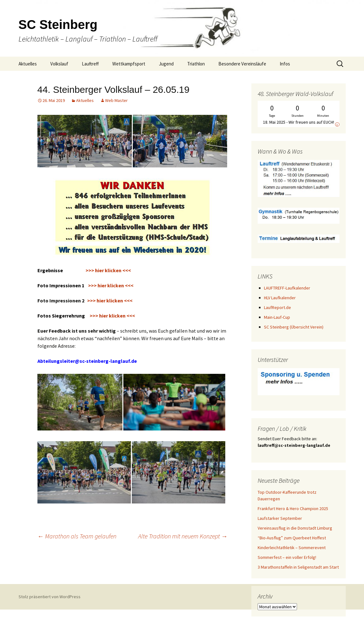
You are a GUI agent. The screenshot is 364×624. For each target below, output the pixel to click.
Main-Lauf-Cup (277, 317)
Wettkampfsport (129, 64)
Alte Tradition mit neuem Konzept (183, 536)
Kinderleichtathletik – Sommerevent (292, 548)
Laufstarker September (280, 518)
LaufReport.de (277, 307)
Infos (285, 64)
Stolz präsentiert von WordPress (50, 597)
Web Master (116, 100)
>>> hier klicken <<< (85, 285)
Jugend (166, 64)
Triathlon (196, 64)
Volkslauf (59, 64)
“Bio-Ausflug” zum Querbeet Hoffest (292, 538)
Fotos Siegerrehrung (62, 316)
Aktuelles (28, 64)
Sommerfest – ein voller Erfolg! (287, 557)
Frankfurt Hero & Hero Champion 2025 (293, 509)
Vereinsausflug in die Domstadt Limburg (295, 528)
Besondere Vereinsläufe (242, 64)
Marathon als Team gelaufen (77, 536)
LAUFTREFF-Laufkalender (287, 288)
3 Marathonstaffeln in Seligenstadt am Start (298, 567)
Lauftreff (90, 64)
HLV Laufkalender (280, 298)
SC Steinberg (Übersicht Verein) (294, 327)
